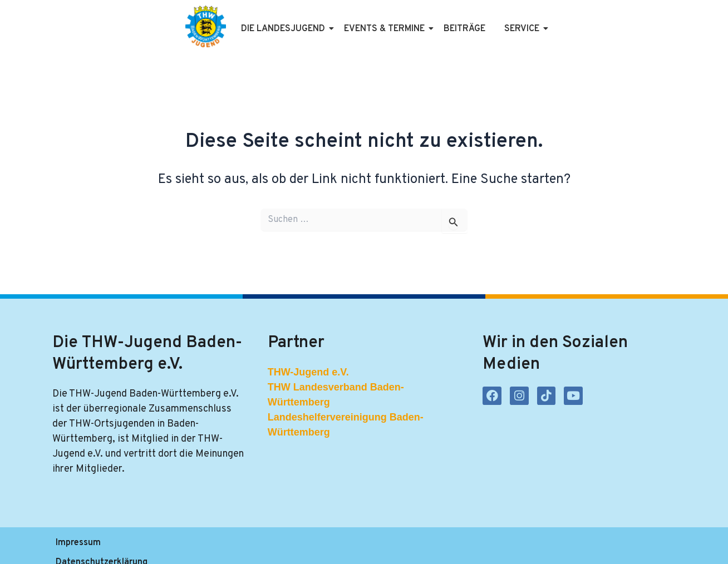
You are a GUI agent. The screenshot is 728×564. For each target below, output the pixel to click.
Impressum (78, 546)
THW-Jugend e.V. (308, 372)
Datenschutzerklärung (163, 546)
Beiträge (464, 29)
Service (524, 29)
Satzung (242, 546)
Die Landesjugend (285, 29)
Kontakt (293, 546)
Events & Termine (386, 29)
